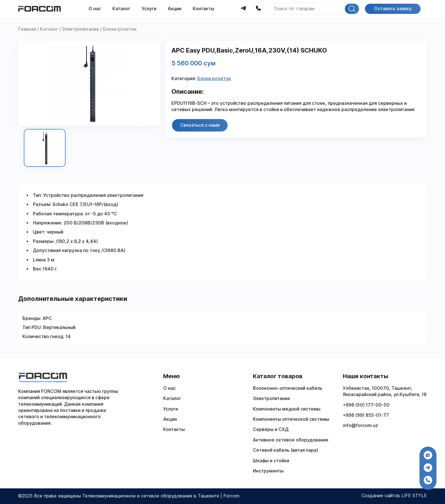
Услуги (149, 9)
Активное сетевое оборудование (291, 440)
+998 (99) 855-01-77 (366, 415)
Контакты (203, 9)
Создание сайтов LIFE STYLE (394, 496)
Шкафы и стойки (271, 461)
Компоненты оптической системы (291, 419)
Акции (175, 9)
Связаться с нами (200, 125)
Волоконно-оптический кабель (288, 388)
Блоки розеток (214, 79)
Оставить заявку (393, 9)
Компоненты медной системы (287, 409)
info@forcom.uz (360, 425)
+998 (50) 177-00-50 (366, 405)
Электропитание (271, 398)
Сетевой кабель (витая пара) (286, 450)
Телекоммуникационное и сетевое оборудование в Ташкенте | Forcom (161, 496)
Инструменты (268, 471)
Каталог (121, 9)
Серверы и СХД (271, 429)
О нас (95, 9)
